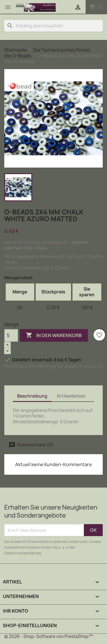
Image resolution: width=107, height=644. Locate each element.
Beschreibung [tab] (32, 396)
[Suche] (53, 26)
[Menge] (11, 335)
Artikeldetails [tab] (71, 396)
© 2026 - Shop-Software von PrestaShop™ (49, 636)
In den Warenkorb (54, 335)
